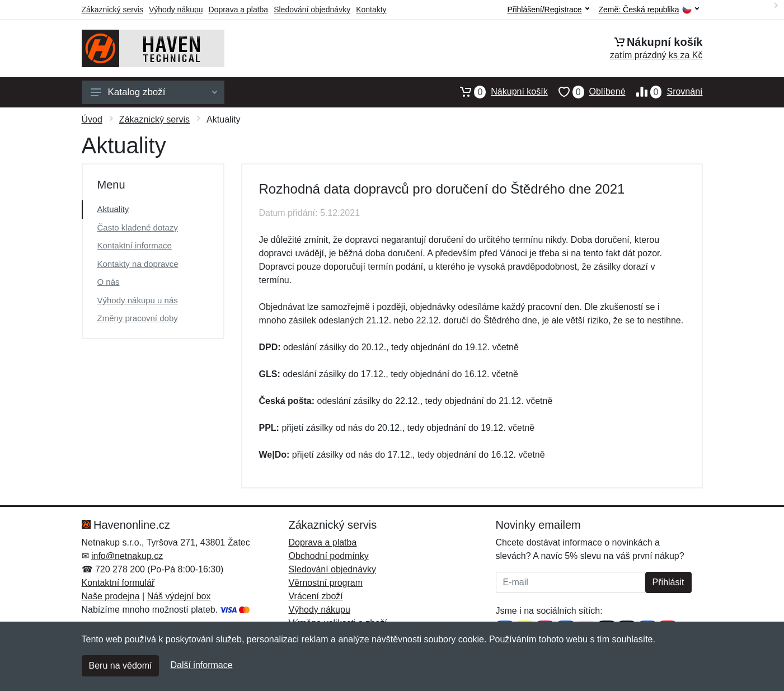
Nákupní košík (498, 92)
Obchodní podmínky (329, 556)
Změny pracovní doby (138, 318)
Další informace (201, 665)
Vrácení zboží (316, 596)
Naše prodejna (111, 596)
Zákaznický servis (112, 10)
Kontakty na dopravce (138, 264)
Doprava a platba (239, 10)
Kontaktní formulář (118, 583)
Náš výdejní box (179, 596)
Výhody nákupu (176, 10)
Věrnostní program (326, 583)
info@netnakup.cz (127, 556)
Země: (649, 10)
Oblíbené (587, 92)
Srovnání (664, 92)
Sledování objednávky (312, 10)
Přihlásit (668, 582)
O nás (109, 282)
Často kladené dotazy (138, 227)
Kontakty (371, 10)
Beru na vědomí (121, 666)
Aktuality (113, 209)
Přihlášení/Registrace (548, 10)
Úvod (92, 119)
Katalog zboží (154, 92)
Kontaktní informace (135, 245)
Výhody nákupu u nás (138, 300)
